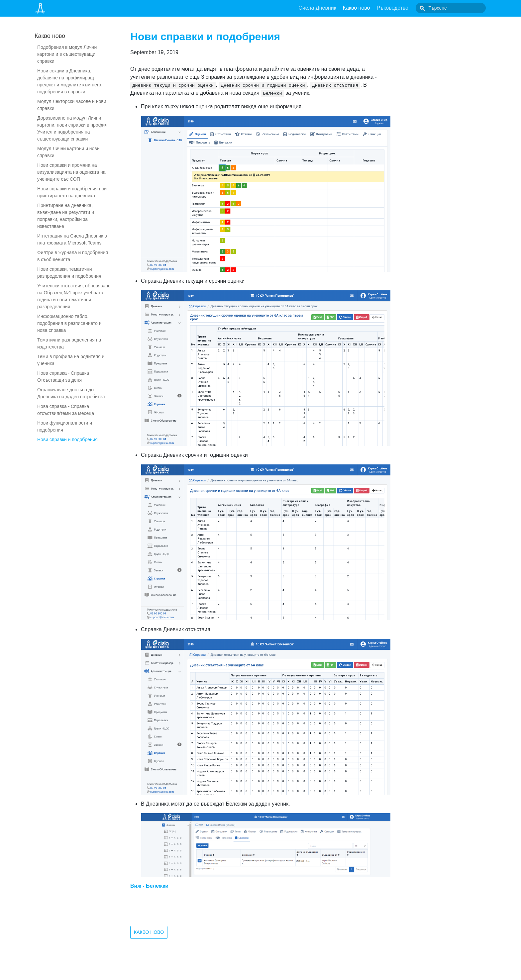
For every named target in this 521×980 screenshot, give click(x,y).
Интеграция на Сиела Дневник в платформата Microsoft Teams (72, 239)
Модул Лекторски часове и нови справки (72, 105)
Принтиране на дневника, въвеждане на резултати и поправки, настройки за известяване (66, 216)
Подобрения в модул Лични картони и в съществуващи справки (67, 54)
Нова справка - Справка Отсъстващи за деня (63, 377)
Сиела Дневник (332, 8)
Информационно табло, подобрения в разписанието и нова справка (69, 323)
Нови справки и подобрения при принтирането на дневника (72, 192)
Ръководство (408, 8)
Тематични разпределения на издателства (69, 343)
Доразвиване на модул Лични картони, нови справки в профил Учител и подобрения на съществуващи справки (72, 128)
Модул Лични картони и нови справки (68, 152)
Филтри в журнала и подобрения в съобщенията (73, 256)
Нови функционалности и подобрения (65, 426)
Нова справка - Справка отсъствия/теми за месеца (66, 410)
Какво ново (371, 8)
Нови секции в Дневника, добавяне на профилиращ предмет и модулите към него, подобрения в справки (70, 81)
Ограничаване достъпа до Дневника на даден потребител (71, 393)
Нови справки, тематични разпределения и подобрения (69, 273)
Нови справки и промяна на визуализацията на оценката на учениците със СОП (71, 172)
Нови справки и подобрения (67, 440)
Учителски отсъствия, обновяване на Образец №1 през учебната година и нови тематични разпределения (74, 296)
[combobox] (458, 8)
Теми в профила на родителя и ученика (71, 360)
